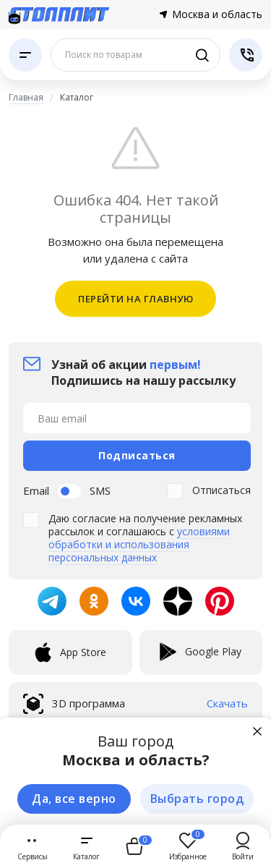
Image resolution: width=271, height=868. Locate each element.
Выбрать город (197, 799)
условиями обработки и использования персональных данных (139, 544)
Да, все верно (74, 799)
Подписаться (137, 455)
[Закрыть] (257, 731)
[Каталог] (25, 55)
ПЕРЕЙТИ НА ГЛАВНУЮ (135, 299)
